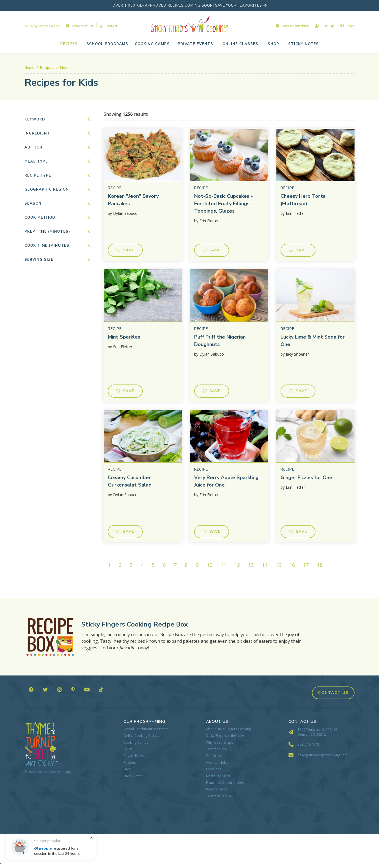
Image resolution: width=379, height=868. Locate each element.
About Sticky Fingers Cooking (228, 729)
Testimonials (216, 749)
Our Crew (213, 756)
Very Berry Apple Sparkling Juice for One (226, 481)
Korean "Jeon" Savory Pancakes (133, 200)
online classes (240, 44)
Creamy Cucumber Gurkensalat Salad (130, 481)
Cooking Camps (136, 743)
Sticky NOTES (304, 44)
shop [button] (273, 44)
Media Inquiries (218, 776)
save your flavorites (238, 6)
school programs (107, 44)
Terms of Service (219, 796)
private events (195, 44)
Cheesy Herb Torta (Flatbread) (303, 200)
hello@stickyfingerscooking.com (323, 755)
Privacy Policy (216, 789)
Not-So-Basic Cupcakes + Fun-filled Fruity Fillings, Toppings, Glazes (224, 204)
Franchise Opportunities (225, 783)
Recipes (69, 44)
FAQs (128, 749)
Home (29, 67)
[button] (195, 44)
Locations (214, 769)
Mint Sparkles (124, 337)
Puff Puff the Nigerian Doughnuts (220, 341)
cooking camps (152, 44)
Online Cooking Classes (142, 736)
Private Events (134, 756)
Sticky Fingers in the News (226, 736)
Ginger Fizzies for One (306, 477)
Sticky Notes (133, 776)
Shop (127, 769)
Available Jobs (217, 763)
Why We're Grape (220, 743)
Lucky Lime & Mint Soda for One (313, 341)
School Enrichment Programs (146, 729)
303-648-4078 (308, 744)
